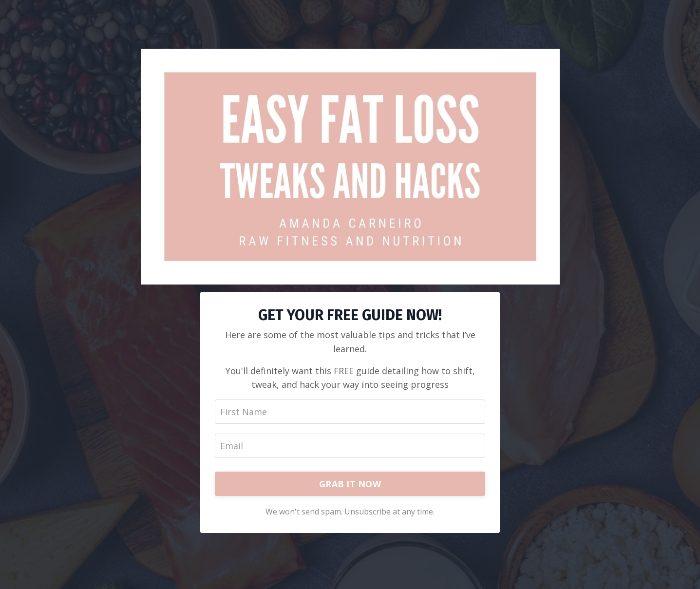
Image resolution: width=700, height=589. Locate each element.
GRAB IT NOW (350, 484)
